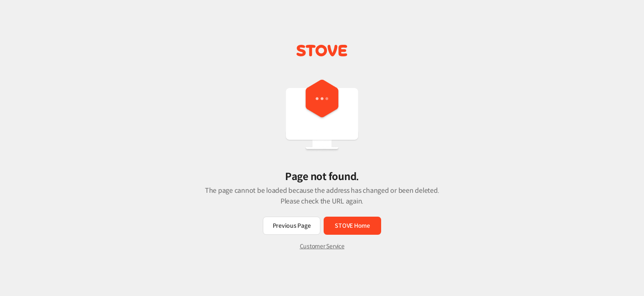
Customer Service (322, 246)
